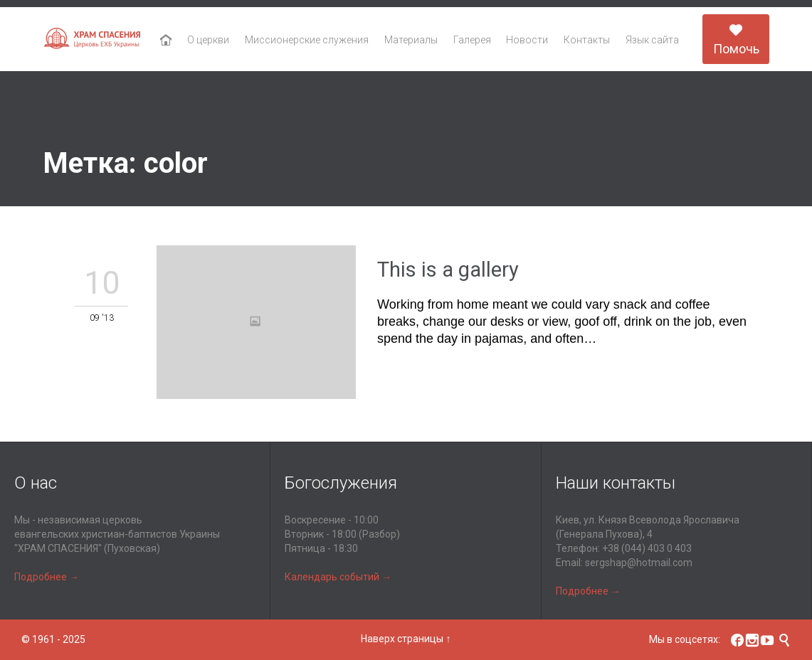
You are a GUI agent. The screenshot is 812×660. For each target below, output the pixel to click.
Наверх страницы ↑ (406, 639)
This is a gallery (448, 270)
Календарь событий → (338, 577)
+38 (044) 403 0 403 (647, 548)
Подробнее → (47, 577)
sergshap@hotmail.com (639, 563)
